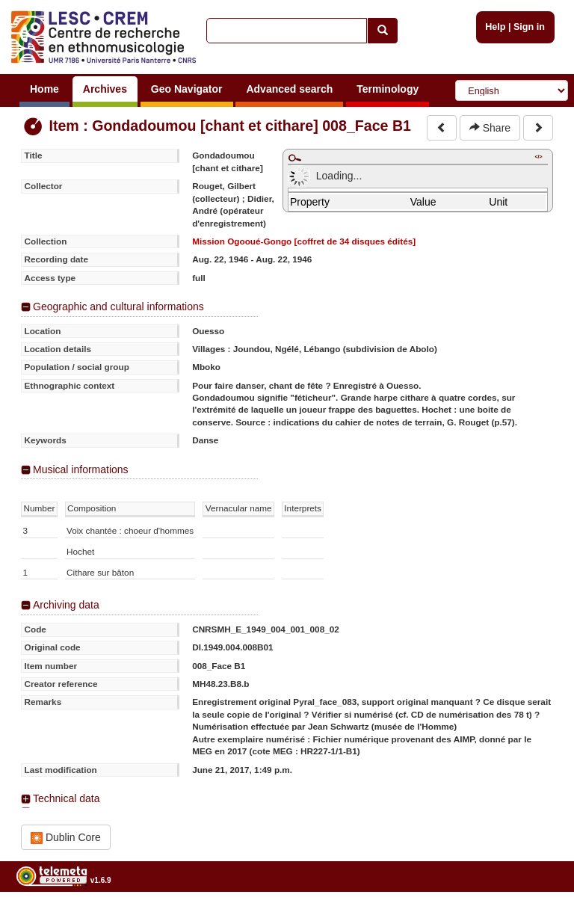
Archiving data (66, 605)
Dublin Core (66, 838)
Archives (105, 89)
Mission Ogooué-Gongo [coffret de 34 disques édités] (304, 241)
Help (495, 27)
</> (538, 157)
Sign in (529, 27)
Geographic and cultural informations (118, 307)
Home (44, 89)
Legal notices (537, 918)
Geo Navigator (187, 89)
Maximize (294, 158)
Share (490, 128)
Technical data (67, 798)
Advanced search (289, 89)
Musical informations (81, 469)
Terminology (388, 89)
